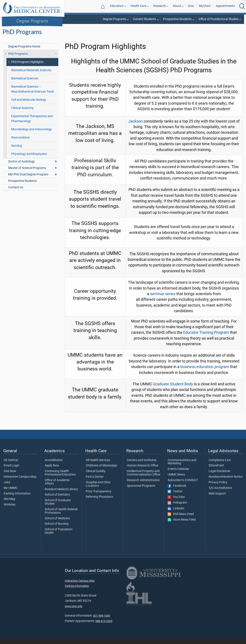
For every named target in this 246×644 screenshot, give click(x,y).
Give (191, 6)
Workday (10, 510)
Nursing (17, 151)
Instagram (177, 508)
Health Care (138, 6)
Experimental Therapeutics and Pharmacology (32, 124)
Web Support (217, 499)
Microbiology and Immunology (32, 135)
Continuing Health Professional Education (60, 479)
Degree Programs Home (24, 52)
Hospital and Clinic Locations (98, 490)
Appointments (225, 6)
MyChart (205, 6)
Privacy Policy (218, 488)
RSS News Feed (181, 520)
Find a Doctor (95, 482)
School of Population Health (59, 537)
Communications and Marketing (182, 468)
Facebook (177, 491)
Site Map (10, 505)
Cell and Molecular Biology (29, 105)
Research (159, 6)
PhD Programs (18, 59)
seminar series (163, 299)
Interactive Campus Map (20, 482)
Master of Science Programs (27, 174)
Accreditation (54, 466)
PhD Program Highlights (27, 68)
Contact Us (16, 193)
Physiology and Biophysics (29, 160)
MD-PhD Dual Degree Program (28, 180)
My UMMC (11, 494)
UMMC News (176, 480)
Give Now (10, 477)
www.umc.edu (74, 612)
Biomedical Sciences (25, 84)
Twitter (175, 497)
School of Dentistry (57, 500)
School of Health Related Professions (61, 517)
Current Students (144, 19)
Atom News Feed (182, 525)
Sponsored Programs (141, 491)
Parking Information (17, 499)
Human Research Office (143, 471)
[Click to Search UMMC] (242, 6)
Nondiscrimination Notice (226, 482)
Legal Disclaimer (220, 477)
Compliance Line (220, 466)
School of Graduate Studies (58, 508)
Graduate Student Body (173, 390)
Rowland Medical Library (61, 495)
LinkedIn (176, 514)
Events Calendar (179, 475)
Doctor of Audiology (21, 167)
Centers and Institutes (142, 466)
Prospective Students (177, 19)
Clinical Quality (96, 477)
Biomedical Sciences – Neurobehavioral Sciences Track (33, 95)
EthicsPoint (216, 471)
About (177, 6)
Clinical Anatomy (22, 114)
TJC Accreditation (220, 494)
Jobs (7, 488)
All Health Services (98, 466)
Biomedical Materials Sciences (31, 76)
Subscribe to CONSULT (183, 486)
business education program (205, 372)
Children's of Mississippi (101, 471)
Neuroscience (20, 143)
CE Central (11, 466)
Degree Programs (32, 21)
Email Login (11, 471)
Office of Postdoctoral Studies (218, 19)
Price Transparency (99, 497)
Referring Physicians (99, 502)
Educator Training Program (206, 338)
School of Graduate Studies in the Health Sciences (159, 28)
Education (117, 6)
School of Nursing (57, 529)
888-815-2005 (104, 627)
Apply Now (52, 471)
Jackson (136, 127)
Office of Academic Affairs (57, 488)
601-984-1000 (102, 621)
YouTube (176, 503)
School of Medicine (57, 524)
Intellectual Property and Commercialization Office (144, 479)
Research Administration (143, 486)
